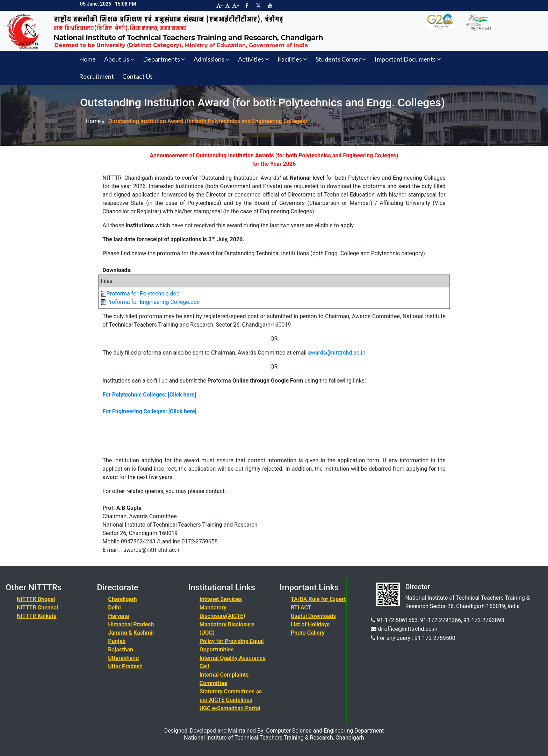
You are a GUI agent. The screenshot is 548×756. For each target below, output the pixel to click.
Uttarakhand (123, 658)
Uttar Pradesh (125, 666)
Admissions (212, 59)
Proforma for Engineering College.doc (150, 302)
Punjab (117, 641)
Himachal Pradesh (131, 624)
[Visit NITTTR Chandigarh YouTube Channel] (270, 6)
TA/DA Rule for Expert (318, 599)
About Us (119, 59)
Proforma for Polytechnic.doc (140, 294)
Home (87, 59)
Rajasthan (121, 650)
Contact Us (138, 76)
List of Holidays (310, 624)
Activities (254, 59)
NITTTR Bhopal (36, 599)
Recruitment (96, 76)
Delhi (114, 608)
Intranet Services (221, 599)
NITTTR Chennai (37, 608)
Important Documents (408, 59)
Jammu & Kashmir (131, 633)
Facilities (292, 59)
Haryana (118, 616)
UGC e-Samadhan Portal (230, 708)
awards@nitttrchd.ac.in (337, 353)
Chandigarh (122, 599)
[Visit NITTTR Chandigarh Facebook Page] (247, 6)
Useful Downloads (313, 616)
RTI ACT (301, 608)
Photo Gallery (308, 633)
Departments (164, 59)
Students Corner (341, 59)
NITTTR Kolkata (37, 616)
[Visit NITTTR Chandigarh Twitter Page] (258, 6)
